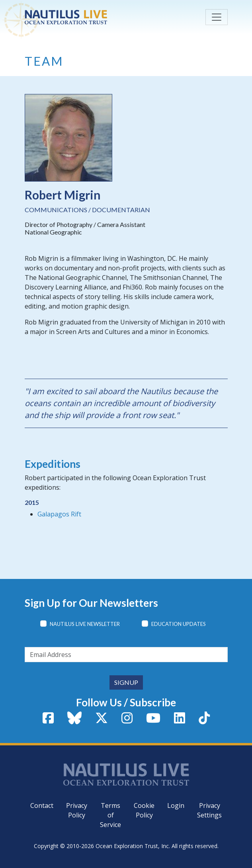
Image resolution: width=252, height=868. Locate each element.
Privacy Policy (77, 810)
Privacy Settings (209, 810)
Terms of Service (110, 815)
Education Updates (179, 624)
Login (176, 805)
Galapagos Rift (59, 514)
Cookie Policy (144, 810)
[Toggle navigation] (217, 17)
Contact (42, 805)
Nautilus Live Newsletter (85, 624)
